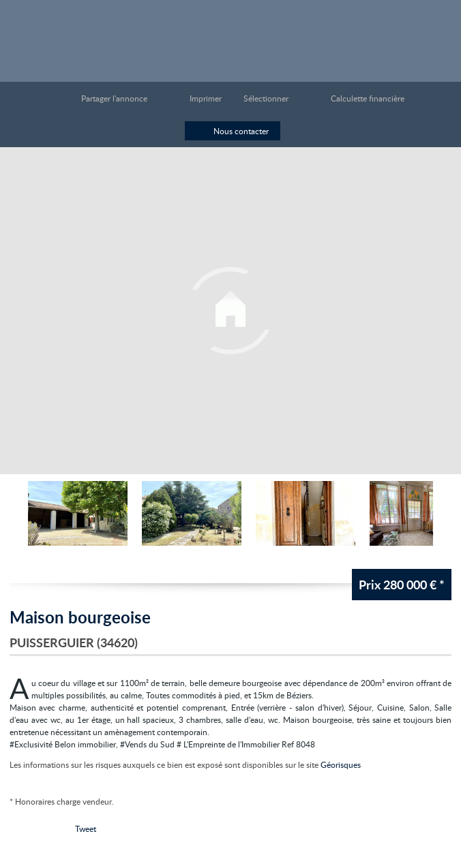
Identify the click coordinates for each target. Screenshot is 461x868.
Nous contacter (241, 131)
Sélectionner (266, 98)
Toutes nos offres (402, 33)
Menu (436, 33)
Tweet (86, 828)
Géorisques (341, 764)
